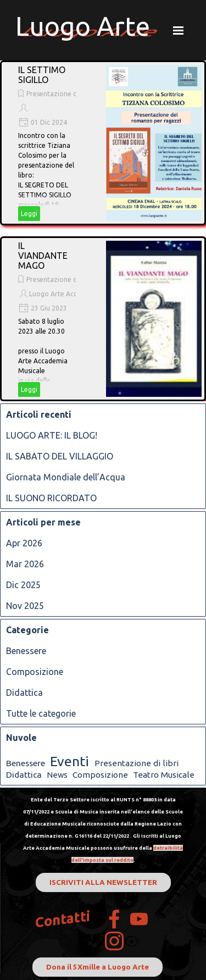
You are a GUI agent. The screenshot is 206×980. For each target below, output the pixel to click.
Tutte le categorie (41, 713)
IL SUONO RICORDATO (51, 498)
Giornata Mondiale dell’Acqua (66, 477)
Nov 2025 (25, 606)
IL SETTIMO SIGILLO (42, 75)
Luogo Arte (83, 26)
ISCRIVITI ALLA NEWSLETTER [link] (103, 882)
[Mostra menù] (179, 30)
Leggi (29, 214)
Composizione (35, 672)
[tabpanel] (103, 829)
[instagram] (114, 941)
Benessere (26, 651)
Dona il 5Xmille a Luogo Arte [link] (98, 967)
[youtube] (139, 919)
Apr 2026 (24, 543)
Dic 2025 (23, 585)
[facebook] (114, 919)
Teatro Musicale (164, 775)
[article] (103, 143)
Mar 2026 (25, 564)
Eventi (69, 761)
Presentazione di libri (59, 94)
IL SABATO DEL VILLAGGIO (60, 456)
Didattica (24, 693)
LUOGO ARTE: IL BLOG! (52, 435)
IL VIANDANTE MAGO (43, 256)
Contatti (63, 919)
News (57, 775)
